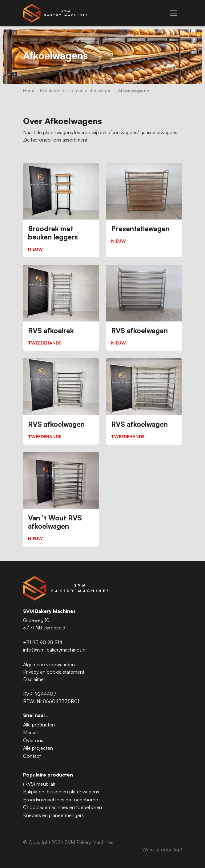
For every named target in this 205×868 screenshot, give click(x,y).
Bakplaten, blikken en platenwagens (77, 90)
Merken (31, 732)
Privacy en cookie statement (54, 672)
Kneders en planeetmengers (53, 815)
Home (29, 90)
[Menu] (174, 13)
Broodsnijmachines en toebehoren (61, 800)
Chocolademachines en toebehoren (62, 807)
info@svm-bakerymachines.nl (55, 650)
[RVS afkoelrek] (61, 308)
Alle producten (39, 725)
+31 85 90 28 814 (43, 642)
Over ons (33, 740)
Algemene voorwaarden (49, 664)
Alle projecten (38, 748)
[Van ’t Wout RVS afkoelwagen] (61, 499)
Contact (32, 756)
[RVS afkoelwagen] (144, 308)
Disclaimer (34, 679)
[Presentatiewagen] (144, 206)
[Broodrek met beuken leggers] (61, 210)
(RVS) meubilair (39, 784)
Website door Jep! (162, 850)
